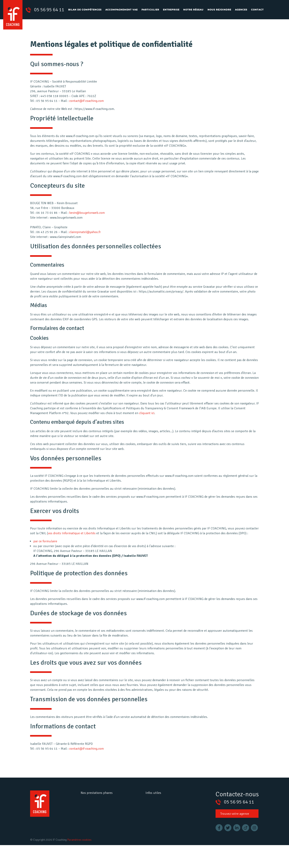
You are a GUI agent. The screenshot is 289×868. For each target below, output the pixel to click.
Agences (241, 10)
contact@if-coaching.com (86, 101)
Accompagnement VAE (122, 10)
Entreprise (171, 10)
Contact (257, 10)
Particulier (150, 10)
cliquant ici (147, 417)
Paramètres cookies (79, 840)
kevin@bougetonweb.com (87, 216)
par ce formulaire (47, 545)
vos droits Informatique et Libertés (72, 537)
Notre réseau (193, 10)
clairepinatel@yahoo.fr (85, 235)
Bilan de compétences (85, 10)
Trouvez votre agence (235, 817)
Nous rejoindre (219, 10)
